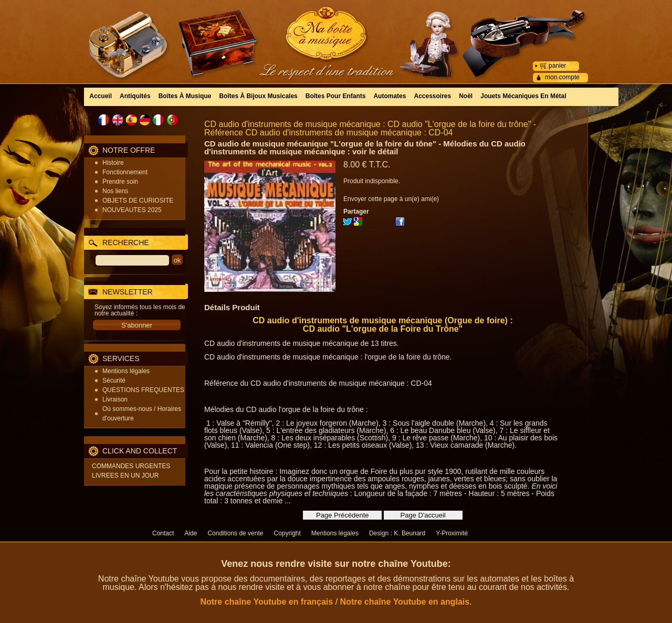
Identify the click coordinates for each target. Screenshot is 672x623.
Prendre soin (120, 182)
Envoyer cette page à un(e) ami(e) (391, 199)
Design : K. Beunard (397, 533)
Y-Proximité (452, 533)
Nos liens (115, 191)
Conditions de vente (235, 533)
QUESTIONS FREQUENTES (143, 390)
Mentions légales (126, 371)
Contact (163, 533)
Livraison (115, 399)
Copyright (287, 533)
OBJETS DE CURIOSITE (138, 200)
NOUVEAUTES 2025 (132, 210)
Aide (191, 533)
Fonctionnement (125, 172)
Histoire (113, 163)
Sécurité (114, 381)
